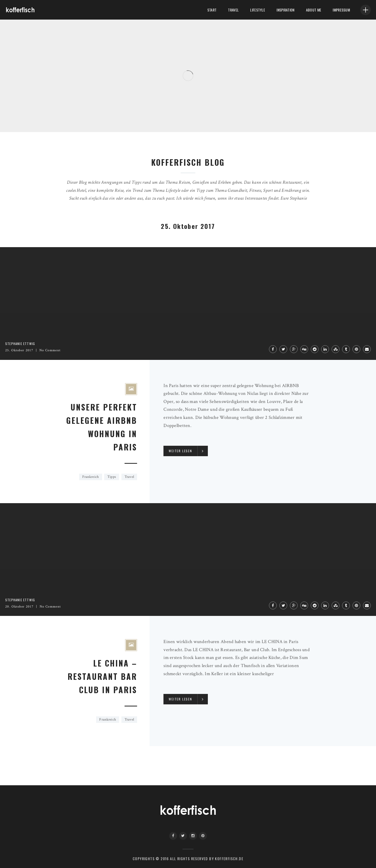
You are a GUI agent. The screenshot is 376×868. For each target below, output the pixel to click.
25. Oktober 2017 (19, 350)
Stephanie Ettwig (20, 344)
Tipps (112, 477)
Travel (233, 10)
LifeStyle (258, 10)
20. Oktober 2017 (19, 607)
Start (212, 10)
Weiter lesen (180, 451)
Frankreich (91, 477)
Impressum (341, 10)
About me (314, 10)
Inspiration (285, 10)
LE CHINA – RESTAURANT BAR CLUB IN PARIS (102, 676)
